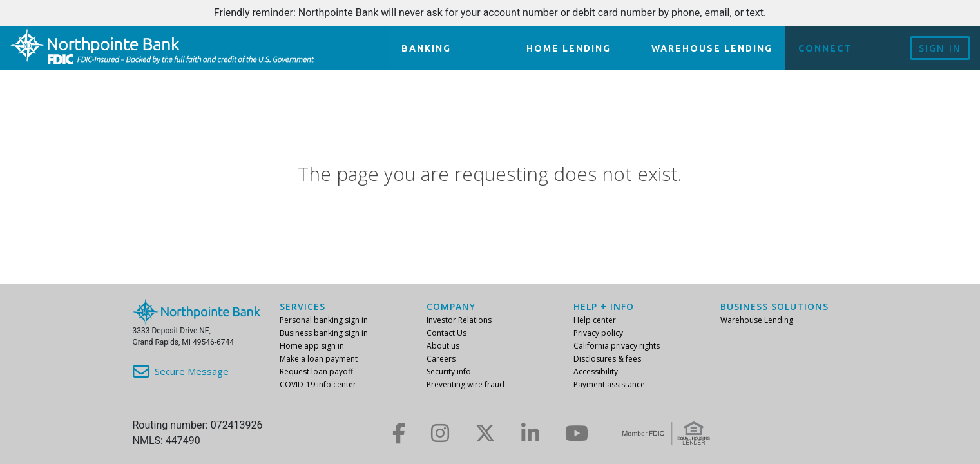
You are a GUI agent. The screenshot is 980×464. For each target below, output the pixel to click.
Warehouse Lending (712, 48)
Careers (441, 359)
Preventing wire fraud (466, 384)
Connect (825, 48)
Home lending (569, 48)
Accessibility (596, 372)
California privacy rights (617, 346)
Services (303, 306)
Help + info (604, 306)
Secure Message (192, 371)
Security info (449, 372)
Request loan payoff (316, 372)
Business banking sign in (324, 333)
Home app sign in (312, 346)
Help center (595, 320)
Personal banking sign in (324, 320)
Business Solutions (774, 306)
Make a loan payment (319, 359)
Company (451, 306)
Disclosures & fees (607, 359)
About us (443, 346)
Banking (426, 48)
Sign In (940, 48)
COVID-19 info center (318, 384)
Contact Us (447, 333)
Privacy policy (598, 333)
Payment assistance (609, 384)
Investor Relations (459, 320)
